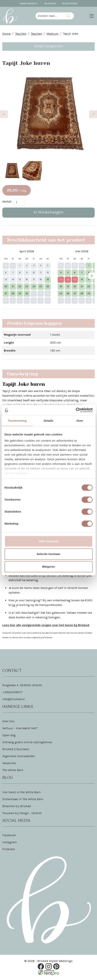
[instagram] (49, 967)
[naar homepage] (10, 16)
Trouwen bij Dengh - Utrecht (22, 813)
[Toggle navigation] (92, 16)
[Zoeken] (68, 16)
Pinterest (9, 849)
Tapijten (21, 34)
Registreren (70, 3)
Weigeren (48, 567)
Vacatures (9, 763)
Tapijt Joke (70, 34)
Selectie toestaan (48, 554)
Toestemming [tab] (17, 421)
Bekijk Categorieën (49, 46)
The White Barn (13, 770)
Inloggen (50, 3)
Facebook (9, 836)
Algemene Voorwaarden (19, 756)
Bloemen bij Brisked (17, 806)
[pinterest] (56, 967)
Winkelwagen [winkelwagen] (29, 3)
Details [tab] (49, 421)
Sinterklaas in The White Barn (23, 799)
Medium (52, 34)
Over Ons (8, 722)
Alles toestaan (49, 541)
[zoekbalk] (49, 16)
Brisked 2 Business (16, 749)
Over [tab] (80, 421)
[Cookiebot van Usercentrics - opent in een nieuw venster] (76, 410)
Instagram (10, 843)
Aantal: (7, 202)
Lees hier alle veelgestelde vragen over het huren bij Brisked (46, 625)
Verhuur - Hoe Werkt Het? (20, 729)
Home (6, 34)
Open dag (9, 736)
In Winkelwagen (48, 213)
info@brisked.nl (14, 699)
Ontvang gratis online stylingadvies (27, 743)
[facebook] (41, 967)
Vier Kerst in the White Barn (21, 793)
